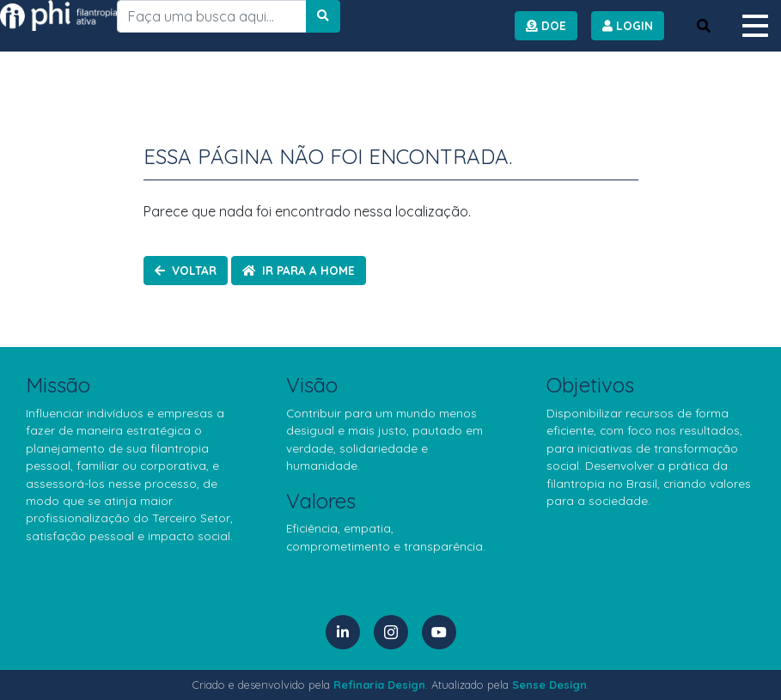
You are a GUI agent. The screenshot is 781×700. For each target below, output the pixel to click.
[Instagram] (391, 632)
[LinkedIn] (343, 632)
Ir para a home (299, 270)
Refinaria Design (379, 685)
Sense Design (549, 685)
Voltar (186, 270)
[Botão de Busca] (704, 26)
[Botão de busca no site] (323, 16)
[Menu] (755, 26)
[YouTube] (439, 632)
